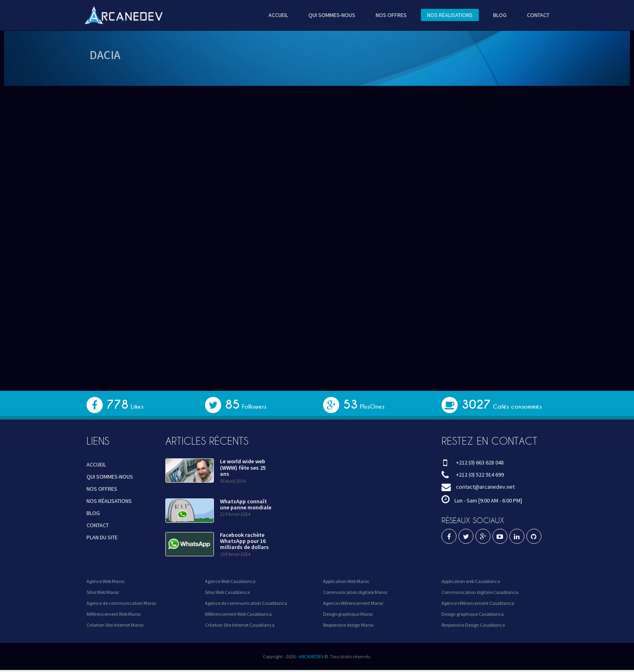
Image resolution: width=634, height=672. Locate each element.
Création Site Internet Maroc (115, 625)
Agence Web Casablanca (230, 581)
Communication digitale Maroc (355, 592)
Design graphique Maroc (348, 614)
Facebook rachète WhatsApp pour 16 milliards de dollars (244, 541)
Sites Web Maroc (103, 592)
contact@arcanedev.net (485, 487)
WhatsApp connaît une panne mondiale (246, 504)
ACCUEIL (280, 15)
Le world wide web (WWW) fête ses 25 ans (243, 467)
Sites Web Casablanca (227, 592)
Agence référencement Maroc (353, 603)
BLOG (494, 15)
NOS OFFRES (389, 15)
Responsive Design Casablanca (473, 625)
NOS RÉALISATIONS (445, 15)
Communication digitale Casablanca (480, 592)
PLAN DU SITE (102, 537)
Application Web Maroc (346, 581)
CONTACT (531, 15)
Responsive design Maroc (349, 625)
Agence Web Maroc (106, 581)
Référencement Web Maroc (114, 614)
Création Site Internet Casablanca (240, 625)
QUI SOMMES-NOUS (332, 15)
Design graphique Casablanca (473, 614)
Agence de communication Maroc (122, 603)
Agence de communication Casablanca (246, 603)
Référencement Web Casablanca (238, 614)
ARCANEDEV (311, 656)
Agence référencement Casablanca (478, 603)
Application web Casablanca (471, 581)
